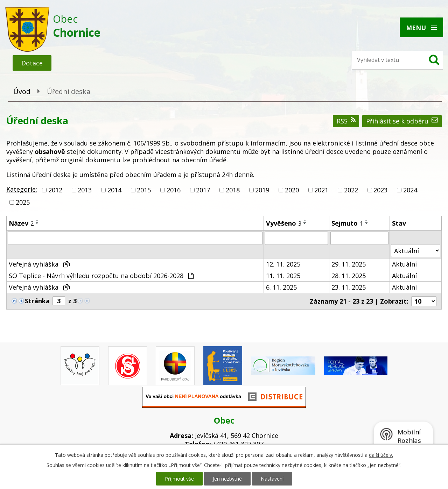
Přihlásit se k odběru (402, 121)
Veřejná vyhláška (39, 264)
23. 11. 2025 (349, 287)
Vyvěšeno (284, 223)
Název (21, 223)
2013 (85, 190)
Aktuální (404, 264)
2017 (203, 190)
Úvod (22, 91)
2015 (144, 190)
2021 (321, 190)
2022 (351, 190)
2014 (114, 190)
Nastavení (272, 479)
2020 (292, 190)
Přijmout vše (179, 479)
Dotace (32, 63)
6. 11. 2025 (281, 287)
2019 (262, 190)
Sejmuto (347, 223)
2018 (233, 190)
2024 (410, 190)
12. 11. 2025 (283, 264)
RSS (346, 121)
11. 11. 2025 (283, 276)
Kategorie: (22, 189)
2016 (174, 190)
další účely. (381, 455)
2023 (380, 190)
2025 (23, 202)
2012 (55, 190)
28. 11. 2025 (349, 276)
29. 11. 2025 (349, 264)
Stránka (37, 301)
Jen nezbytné (227, 479)
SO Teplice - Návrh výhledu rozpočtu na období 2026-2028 (101, 276)
